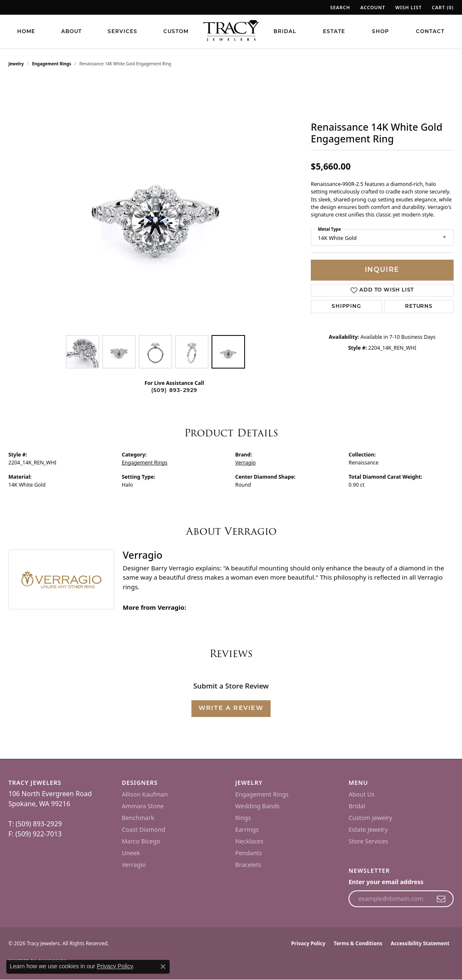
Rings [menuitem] (243, 818)
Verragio (246, 463)
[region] (155, 205)
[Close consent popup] (163, 967)
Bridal (285, 32)
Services (123, 32)
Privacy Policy (308, 943)
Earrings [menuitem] (247, 829)
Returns (419, 307)
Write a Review (231, 708)
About (71, 32)
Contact (430, 32)
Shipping (346, 307)
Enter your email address (386, 882)
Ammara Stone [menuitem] (143, 806)
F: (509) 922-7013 (35, 834)
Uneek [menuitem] (131, 853)
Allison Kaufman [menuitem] (145, 794)
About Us (361, 794)
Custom (176, 32)
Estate (334, 32)
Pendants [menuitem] (249, 853)
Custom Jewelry (370, 818)
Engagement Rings (52, 64)
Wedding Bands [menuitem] (258, 806)
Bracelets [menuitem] (248, 865)
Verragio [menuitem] (134, 865)
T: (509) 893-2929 (35, 824)
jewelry (16, 64)
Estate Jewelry (368, 829)
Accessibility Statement (420, 943)
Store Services (368, 841)
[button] (339, 7)
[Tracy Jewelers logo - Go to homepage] (231, 31)
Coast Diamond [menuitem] (144, 829)
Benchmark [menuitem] (138, 818)
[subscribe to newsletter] (441, 899)
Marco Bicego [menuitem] (141, 841)
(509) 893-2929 (174, 391)
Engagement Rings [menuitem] (262, 794)
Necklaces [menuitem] (249, 841)
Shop (381, 32)
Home (26, 32)
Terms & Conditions (358, 943)
